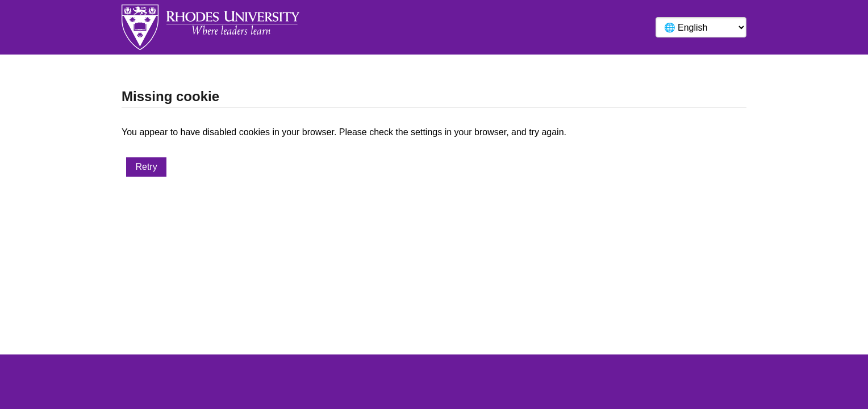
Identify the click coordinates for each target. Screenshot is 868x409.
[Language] (701, 27)
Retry (146, 167)
